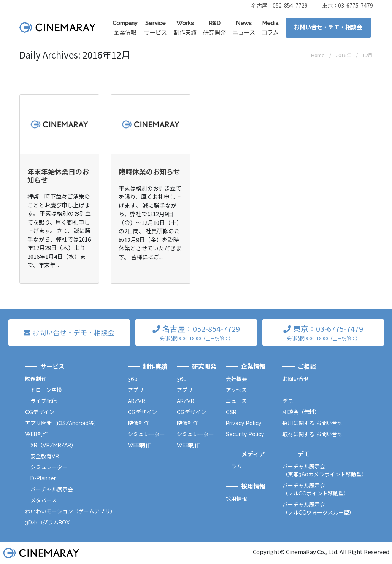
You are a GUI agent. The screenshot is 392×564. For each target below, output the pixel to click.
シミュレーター (49, 467)
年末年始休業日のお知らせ (58, 175)
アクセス (236, 390)
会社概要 (236, 379)
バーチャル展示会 (52, 489)
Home (318, 55)
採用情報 (236, 499)
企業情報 (125, 28)
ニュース (244, 28)
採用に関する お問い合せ (313, 423)
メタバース (44, 500)
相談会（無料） (301, 412)
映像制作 (36, 379)
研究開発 (214, 28)
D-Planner (43, 478)
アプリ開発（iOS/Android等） (62, 423)
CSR (231, 412)
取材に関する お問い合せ (313, 434)
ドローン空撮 (46, 390)
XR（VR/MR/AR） (53, 445)
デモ (288, 401)
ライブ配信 (44, 401)
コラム (270, 28)
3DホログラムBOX (47, 523)
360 (133, 379)
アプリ (136, 390)
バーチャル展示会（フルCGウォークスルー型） (318, 509)
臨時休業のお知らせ (149, 171)
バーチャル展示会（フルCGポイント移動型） (316, 490)
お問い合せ (296, 379)
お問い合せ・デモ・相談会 (328, 27)
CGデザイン (40, 412)
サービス (156, 28)
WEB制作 (37, 434)
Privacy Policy (244, 423)
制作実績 (185, 28)
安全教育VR (45, 456)
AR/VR (136, 401)
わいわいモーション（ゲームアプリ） (70, 511)
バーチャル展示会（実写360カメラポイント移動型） (325, 471)
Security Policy (245, 434)
